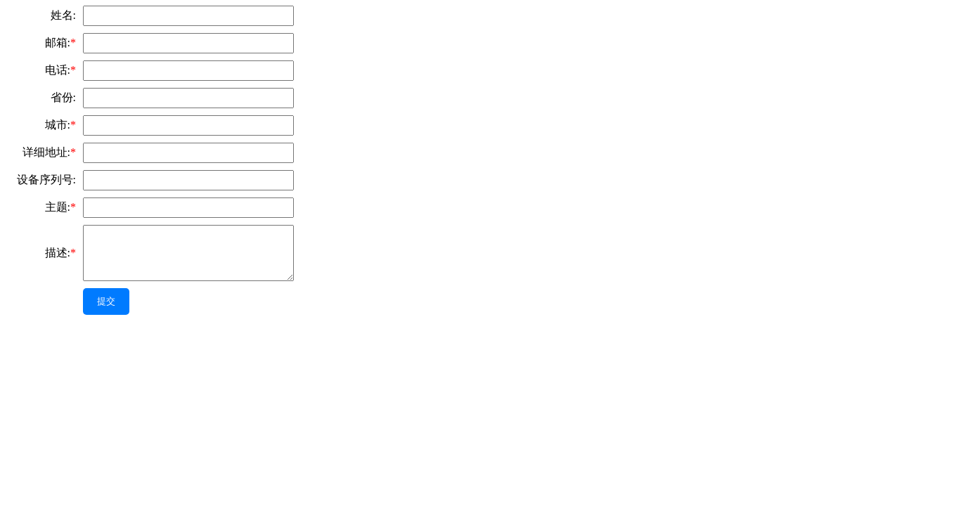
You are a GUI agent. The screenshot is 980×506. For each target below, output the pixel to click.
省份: (63, 97)
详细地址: (49, 152)
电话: (60, 70)
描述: (60, 253)
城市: (60, 125)
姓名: (63, 15)
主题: (60, 207)
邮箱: (60, 43)
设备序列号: (46, 180)
